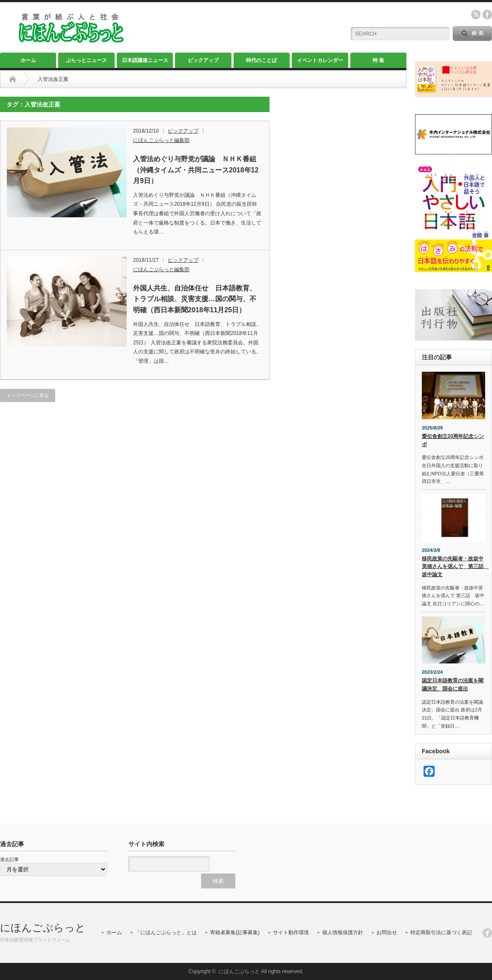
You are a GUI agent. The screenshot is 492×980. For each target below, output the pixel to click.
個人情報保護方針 (343, 933)
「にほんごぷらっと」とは (166, 933)
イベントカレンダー (320, 60)
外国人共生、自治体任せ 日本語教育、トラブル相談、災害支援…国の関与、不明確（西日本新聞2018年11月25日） (195, 299)
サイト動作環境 (291, 933)
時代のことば (261, 60)
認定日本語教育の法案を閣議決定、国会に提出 (453, 685)
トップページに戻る (28, 395)
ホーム (28, 60)
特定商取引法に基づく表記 (441, 933)
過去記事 (9, 859)
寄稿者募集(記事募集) (235, 933)
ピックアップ (203, 60)
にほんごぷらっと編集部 (161, 140)
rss (476, 15)
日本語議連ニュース (145, 60)
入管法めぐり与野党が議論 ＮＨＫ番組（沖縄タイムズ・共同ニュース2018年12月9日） (196, 170)
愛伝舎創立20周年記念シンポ (453, 440)
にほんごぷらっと (43, 928)
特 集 (378, 60)
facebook (487, 15)
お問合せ (387, 933)
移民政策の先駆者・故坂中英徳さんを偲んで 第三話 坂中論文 (453, 567)
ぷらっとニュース (86, 60)
